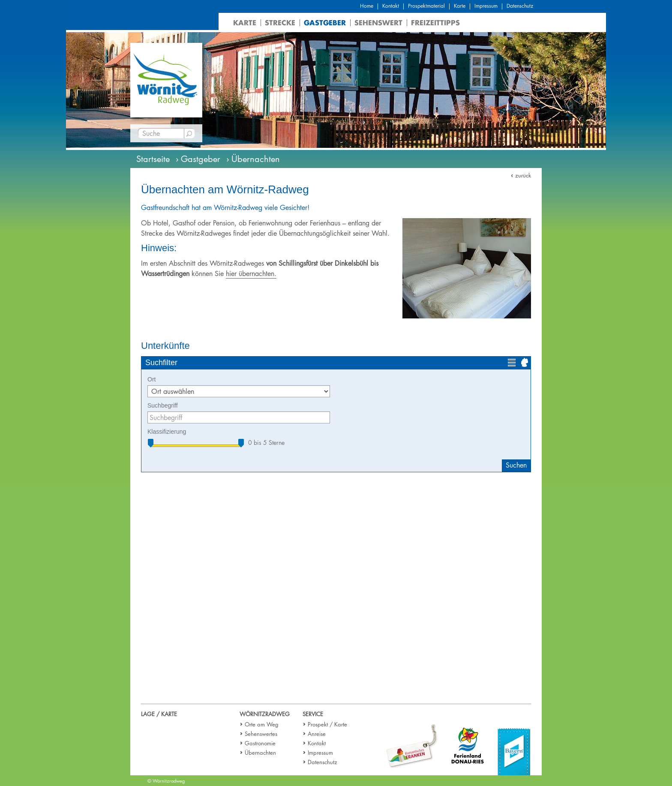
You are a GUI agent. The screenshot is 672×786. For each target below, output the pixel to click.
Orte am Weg (262, 724)
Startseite (153, 159)
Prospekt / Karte (327, 724)
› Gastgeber (198, 159)
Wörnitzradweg (265, 714)
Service (313, 714)
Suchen (516, 465)
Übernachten (260, 753)
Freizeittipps (435, 22)
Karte (460, 6)
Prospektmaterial (426, 6)
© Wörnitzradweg (166, 781)
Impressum (486, 6)
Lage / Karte (159, 714)
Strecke (280, 22)
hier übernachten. (251, 274)
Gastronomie (260, 743)
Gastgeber (325, 22)
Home (367, 6)
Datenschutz (520, 6)
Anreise (317, 734)
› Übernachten (253, 159)
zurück (523, 175)
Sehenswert (378, 22)
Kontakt (391, 6)
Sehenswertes (261, 734)
